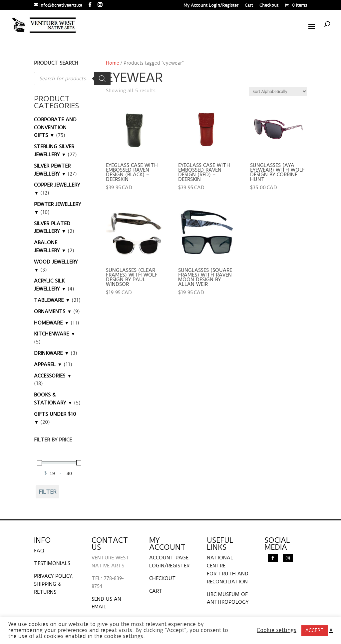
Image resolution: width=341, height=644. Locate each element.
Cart (249, 5)
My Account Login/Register (211, 5)
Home (113, 63)
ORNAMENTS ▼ (53, 312)
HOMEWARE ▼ (51, 323)
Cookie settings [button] (277, 630)
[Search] (102, 79)
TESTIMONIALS (52, 563)
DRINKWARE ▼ (51, 353)
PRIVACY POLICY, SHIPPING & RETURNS (54, 584)
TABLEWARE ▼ (52, 300)
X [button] (331, 630)
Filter (48, 492)
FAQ (39, 551)
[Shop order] (278, 91)
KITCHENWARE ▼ (55, 334)
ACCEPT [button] (315, 630)
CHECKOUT (163, 578)
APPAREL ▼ (48, 364)
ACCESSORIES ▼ (53, 376)
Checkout (269, 5)
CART (156, 591)
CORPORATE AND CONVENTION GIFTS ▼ (55, 128)
